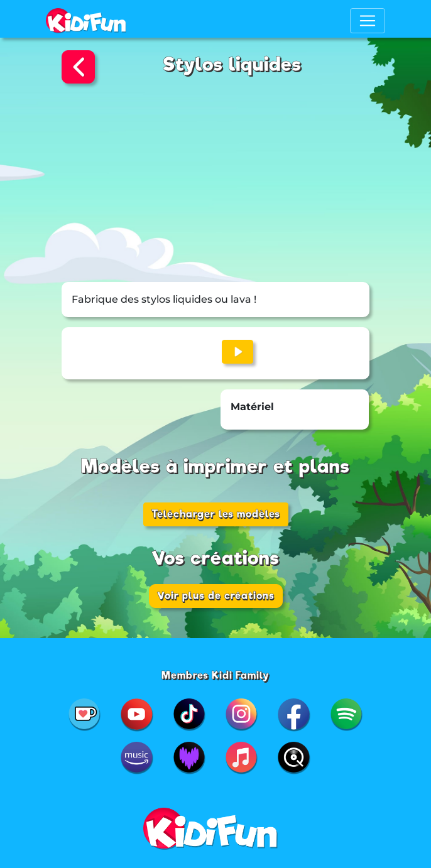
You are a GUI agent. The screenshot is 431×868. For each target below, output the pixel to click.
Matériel (252, 407)
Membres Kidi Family (215, 675)
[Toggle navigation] (368, 21)
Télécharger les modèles (216, 514)
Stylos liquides (232, 64)
